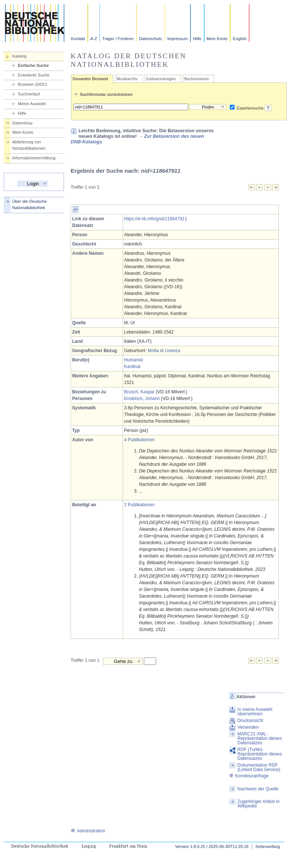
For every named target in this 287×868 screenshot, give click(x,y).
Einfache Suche (33, 65)
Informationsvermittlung (34, 158)
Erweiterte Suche (34, 75)
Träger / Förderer (118, 39)
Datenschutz (151, 39)
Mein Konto (217, 39)
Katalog (19, 56)
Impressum (178, 39)
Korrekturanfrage (249, 776)
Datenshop (22, 123)
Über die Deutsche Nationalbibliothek (30, 204)
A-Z (94, 39)
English (240, 39)
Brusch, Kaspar (139, 392)
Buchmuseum (197, 79)
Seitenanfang (268, 846)
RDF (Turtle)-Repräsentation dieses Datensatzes (260, 754)
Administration (88, 831)
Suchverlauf (29, 94)
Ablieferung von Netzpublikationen (29, 145)
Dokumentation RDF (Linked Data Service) (259, 767)
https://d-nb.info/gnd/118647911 (156, 219)
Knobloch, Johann (142, 399)
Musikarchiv (127, 79)
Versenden (248, 727)
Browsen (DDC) (32, 84)
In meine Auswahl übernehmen (255, 712)
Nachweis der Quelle (258, 789)
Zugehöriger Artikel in (259, 804)
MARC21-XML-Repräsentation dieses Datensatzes (260, 738)
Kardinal (132, 367)
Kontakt (78, 39)
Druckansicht (250, 721)
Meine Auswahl (32, 104)
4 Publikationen (139, 440)
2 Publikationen (139, 505)
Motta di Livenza (164, 351)
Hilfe (197, 39)
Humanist (134, 360)
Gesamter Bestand (90, 79)
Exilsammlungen (161, 79)
